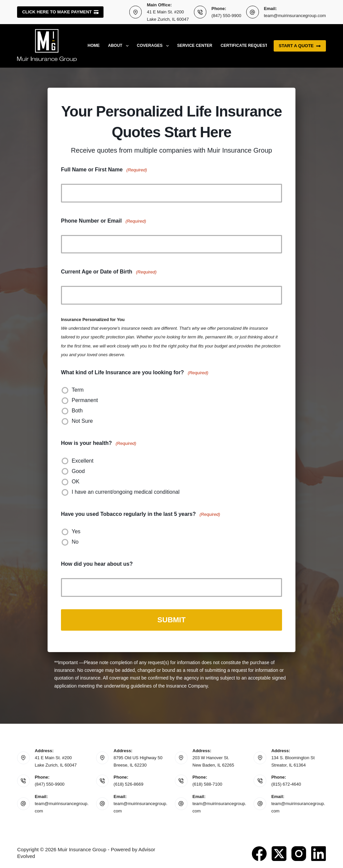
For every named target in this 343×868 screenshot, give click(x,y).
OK (76, 482)
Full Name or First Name (104, 170)
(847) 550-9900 (226, 16)
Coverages (154, 46)
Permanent (85, 400)
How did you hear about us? (97, 564)
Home (94, 46)
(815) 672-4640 (286, 783)
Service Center (195, 46)
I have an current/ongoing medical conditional (126, 492)
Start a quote (300, 46)
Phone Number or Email (104, 221)
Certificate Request (244, 46)
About (120, 46)
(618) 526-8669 (128, 783)
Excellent (83, 461)
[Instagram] (299, 852)
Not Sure (82, 421)
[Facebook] (259, 852)
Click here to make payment (60, 12)
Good (78, 471)
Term (78, 390)
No (75, 542)
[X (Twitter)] (279, 852)
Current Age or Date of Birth (109, 272)
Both (77, 411)
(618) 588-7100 (208, 783)
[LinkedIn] (319, 852)
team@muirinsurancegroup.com (295, 16)
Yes (76, 531)
